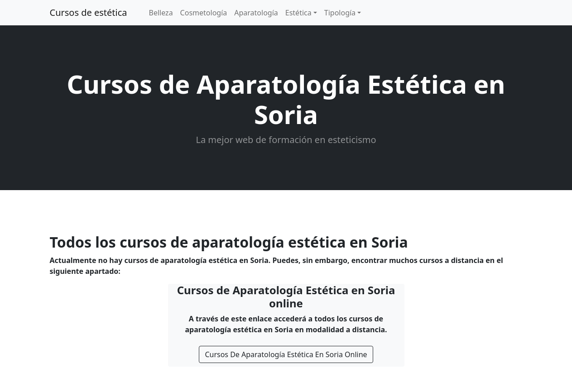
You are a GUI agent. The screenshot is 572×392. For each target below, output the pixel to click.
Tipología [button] (340, 13)
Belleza (161, 13)
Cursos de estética (89, 12)
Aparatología (256, 13)
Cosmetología (204, 13)
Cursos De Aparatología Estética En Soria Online (286, 354)
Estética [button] (298, 13)
